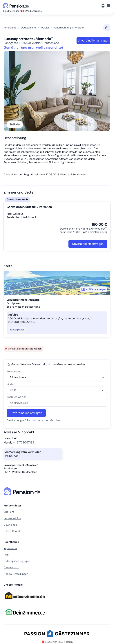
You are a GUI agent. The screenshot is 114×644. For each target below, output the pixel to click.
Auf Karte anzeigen (94, 289)
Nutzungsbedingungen (17, 561)
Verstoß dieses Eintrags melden (23, 349)
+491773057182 (24, 442)
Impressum (10, 548)
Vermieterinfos (12, 518)
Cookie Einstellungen (16, 574)
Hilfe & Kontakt (12, 531)
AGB (6, 555)
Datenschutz (11, 567)
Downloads (10, 525)
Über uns (9, 512)
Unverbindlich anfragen (93, 40)
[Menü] (105, 6)
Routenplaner (17, 330)
